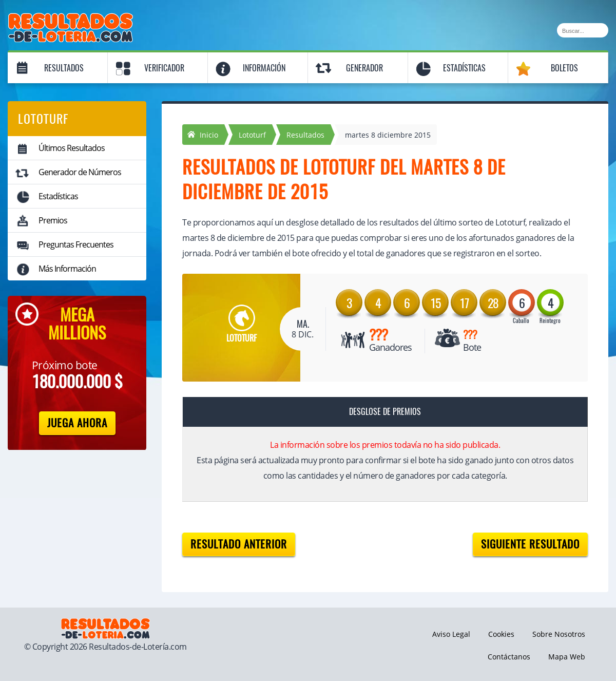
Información (264, 68)
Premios (53, 220)
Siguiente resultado (530, 544)
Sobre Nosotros (559, 634)
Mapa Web (567, 657)
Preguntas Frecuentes (76, 244)
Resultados (64, 68)
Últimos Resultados (72, 148)
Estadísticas (464, 68)
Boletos (564, 68)
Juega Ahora (77, 423)
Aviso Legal (451, 634)
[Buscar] (583, 30)
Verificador (164, 68)
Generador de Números (80, 172)
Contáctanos (509, 657)
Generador (364, 68)
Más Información (67, 269)
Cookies (501, 634)
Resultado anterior (239, 544)
